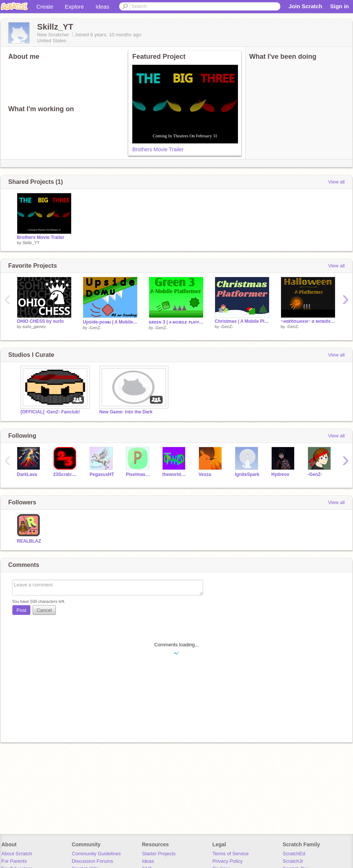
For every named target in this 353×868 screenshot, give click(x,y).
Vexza (205, 474)
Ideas (102, 7)
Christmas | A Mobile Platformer (242, 321)
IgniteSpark (247, 474)
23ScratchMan (66, 474)
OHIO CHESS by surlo (40, 321)
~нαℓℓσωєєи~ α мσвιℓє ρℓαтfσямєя (308, 321)
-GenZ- (95, 328)
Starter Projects (159, 854)
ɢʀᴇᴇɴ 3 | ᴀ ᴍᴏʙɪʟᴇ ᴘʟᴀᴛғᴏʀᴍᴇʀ (176, 322)
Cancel (44, 610)
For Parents (14, 861)
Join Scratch (305, 6)
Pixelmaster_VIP (138, 474)
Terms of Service (231, 854)
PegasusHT (102, 474)
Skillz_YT (31, 243)
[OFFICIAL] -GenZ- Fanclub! (50, 412)
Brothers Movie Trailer (158, 149)
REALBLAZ (29, 541)
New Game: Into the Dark (126, 412)
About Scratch (17, 854)
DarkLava (27, 474)
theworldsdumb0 (175, 474)
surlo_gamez (34, 327)
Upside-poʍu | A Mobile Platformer (110, 322)
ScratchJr (293, 861)
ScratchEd (294, 854)
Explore (74, 7)
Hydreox (280, 474)
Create (45, 7)
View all (336, 182)
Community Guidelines (96, 854)
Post (21, 610)
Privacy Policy (228, 861)
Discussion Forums (92, 861)
